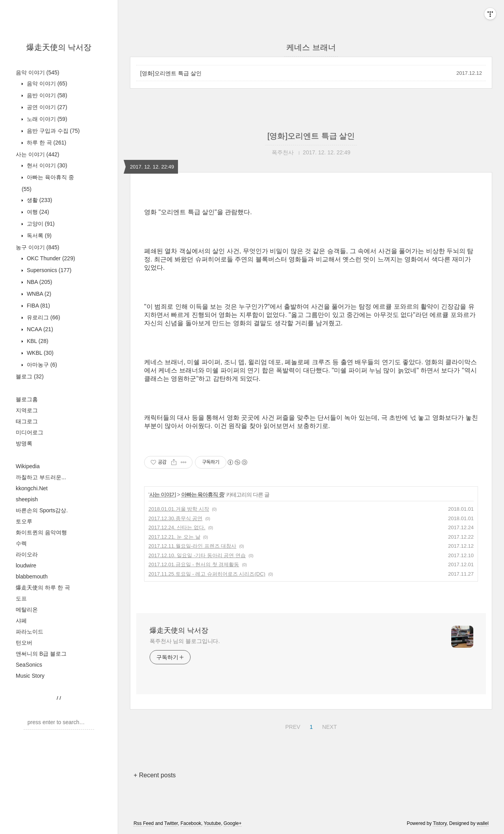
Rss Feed (144, 823)
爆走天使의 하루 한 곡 (43, 588)
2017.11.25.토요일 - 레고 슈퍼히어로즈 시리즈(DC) (207, 574)
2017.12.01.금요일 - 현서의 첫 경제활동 (194, 564)
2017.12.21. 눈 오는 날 (174, 537)
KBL (37, 341)
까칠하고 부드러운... (41, 477)
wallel (483, 823)
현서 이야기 (46, 165)
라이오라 (27, 554)
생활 (39, 200)
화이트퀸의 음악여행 (41, 532)
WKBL (39, 353)
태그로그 (27, 421)
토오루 (24, 521)
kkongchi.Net (32, 488)
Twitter (171, 823)
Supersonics (48, 270)
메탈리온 (27, 610)
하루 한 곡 (46, 143)
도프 (21, 599)
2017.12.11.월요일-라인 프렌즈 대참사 (192, 546)
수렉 (21, 543)
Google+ (233, 823)
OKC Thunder (50, 258)
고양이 (40, 224)
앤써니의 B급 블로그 (41, 654)
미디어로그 (30, 432)
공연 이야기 (46, 107)
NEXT (328, 726)
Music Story (30, 676)
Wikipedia (28, 466)
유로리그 (43, 317)
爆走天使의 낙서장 (59, 47)
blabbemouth (32, 576)
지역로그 (27, 410)
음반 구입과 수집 (52, 131)
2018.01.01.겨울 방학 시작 (179, 509)
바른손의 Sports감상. (42, 510)
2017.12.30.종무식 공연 (175, 518)
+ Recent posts (155, 775)
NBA (39, 282)
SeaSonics (29, 665)
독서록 (38, 235)
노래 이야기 (46, 119)
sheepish (27, 499)
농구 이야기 (37, 247)
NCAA (39, 329)
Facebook (191, 823)
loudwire (26, 565)
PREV (292, 726)
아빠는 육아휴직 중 (203, 495)
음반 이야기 (46, 95)
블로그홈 (27, 399)
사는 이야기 (37, 154)
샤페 (21, 621)
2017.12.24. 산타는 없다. (177, 527)
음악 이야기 (37, 72)
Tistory (440, 823)
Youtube (213, 823)
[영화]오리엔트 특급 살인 (171, 73)
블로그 (30, 376)
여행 (37, 212)
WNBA (38, 294)
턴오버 (24, 643)
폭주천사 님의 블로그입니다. (185, 641)
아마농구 (41, 365)
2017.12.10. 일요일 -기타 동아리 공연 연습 (197, 555)
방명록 (24, 443)
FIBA (38, 306)
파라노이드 (30, 632)
